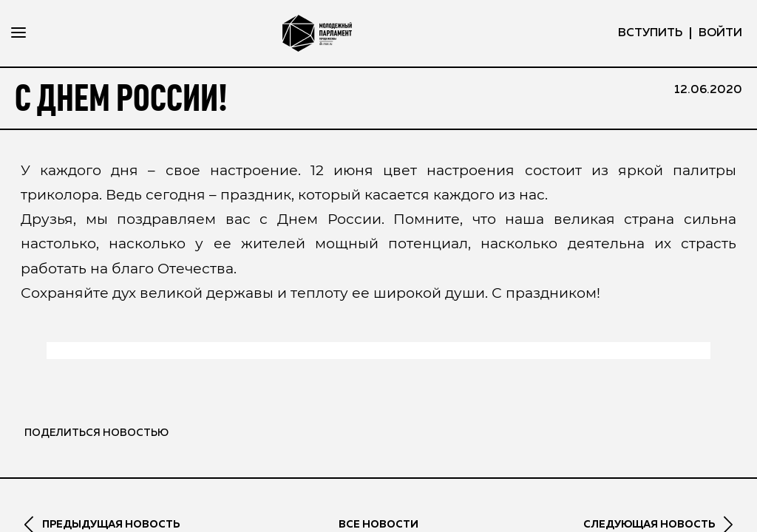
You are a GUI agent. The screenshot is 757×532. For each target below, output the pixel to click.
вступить (650, 33)
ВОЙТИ (720, 33)
